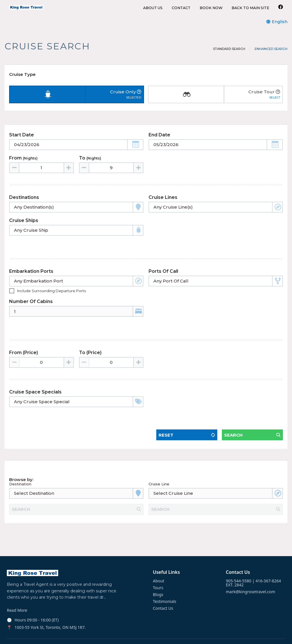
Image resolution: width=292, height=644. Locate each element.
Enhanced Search (271, 49)
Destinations (24, 205)
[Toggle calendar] (76, 152)
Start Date (22, 142)
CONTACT (181, 8)
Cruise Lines (163, 205)
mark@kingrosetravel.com (251, 570)
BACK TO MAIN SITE (250, 8)
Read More (17, 589)
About (159, 560)
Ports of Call (163, 268)
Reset (166, 411)
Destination (20, 465)
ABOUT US (153, 8)
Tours (158, 566)
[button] (135, 152)
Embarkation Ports (31, 268)
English (280, 22)
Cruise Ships (24, 228)
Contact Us (163, 587)
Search (233, 411)
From (23, 165)
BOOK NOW (211, 8)
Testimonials (165, 580)
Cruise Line (159, 465)
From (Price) (24, 339)
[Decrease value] (15, 175)
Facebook (16, 635)
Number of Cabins (31, 299)
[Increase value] (68, 175)
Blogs (158, 573)
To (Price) (90, 339)
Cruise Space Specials (35, 378)
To (90, 165)
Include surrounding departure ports (51, 288)
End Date (159, 142)
